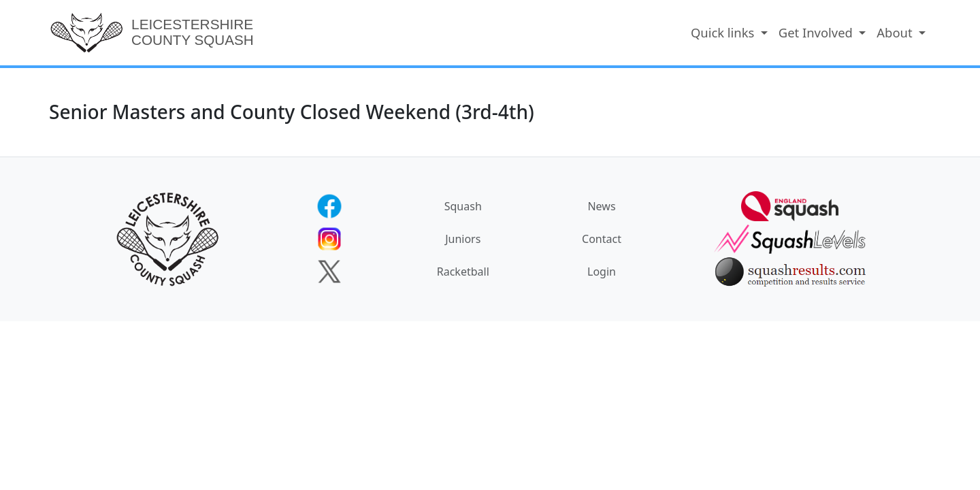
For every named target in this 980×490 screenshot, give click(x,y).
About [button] (896, 32)
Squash (463, 206)
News (601, 206)
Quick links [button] (724, 32)
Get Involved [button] (817, 32)
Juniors (463, 239)
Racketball (463, 272)
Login (602, 272)
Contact (602, 239)
